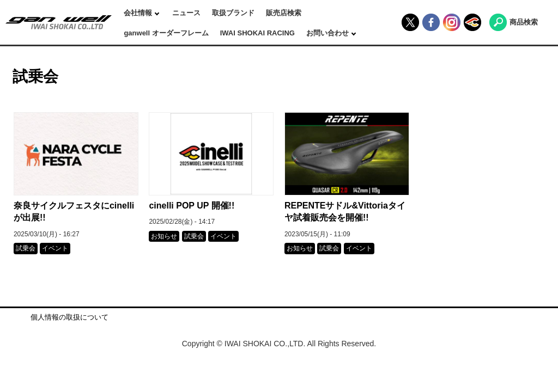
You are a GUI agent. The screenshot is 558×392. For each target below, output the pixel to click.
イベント (55, 248)
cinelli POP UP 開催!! (192, 206)
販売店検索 (284, 13)
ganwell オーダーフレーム (166, 33)
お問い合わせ (329, 33)
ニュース (186, 13)
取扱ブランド (233, 13)
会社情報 (139, 13)
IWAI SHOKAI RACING (257, 33)
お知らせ (164, 236)
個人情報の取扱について (69, 317)
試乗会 (26, 248)
